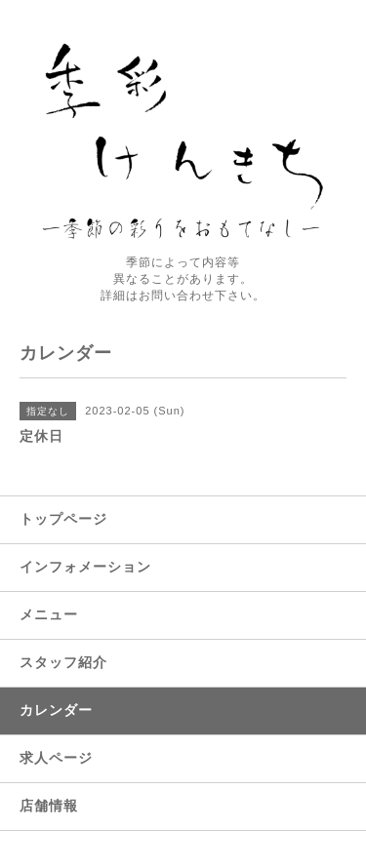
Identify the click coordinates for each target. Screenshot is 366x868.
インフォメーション (85, 567)
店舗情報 (49, 806)
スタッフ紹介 (63, 662)
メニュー (49, 614)
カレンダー (56, 710)
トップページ (63, 519)
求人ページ (56, 758)
